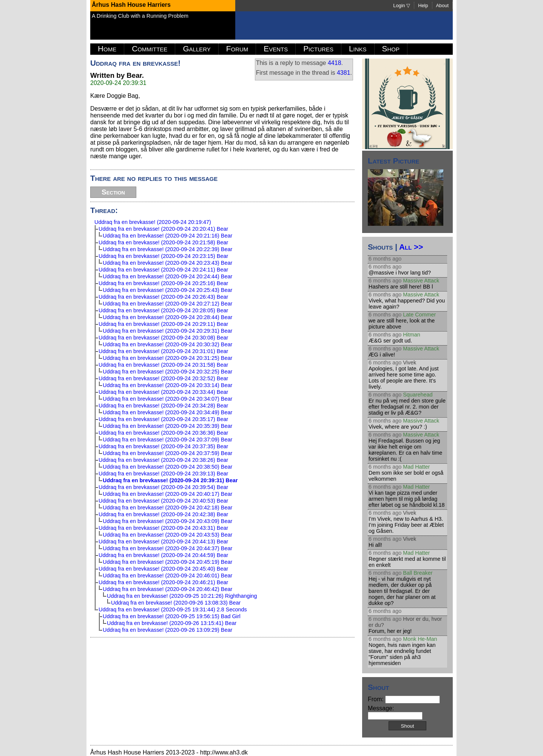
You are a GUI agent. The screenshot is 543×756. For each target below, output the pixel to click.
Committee (150, 49)
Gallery (197, 49)
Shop (391, 49)
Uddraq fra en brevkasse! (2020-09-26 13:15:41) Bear (172, 623)
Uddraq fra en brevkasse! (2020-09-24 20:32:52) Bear (163, 378)
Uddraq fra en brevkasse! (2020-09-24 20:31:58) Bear (163, 365)
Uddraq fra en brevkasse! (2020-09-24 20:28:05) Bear (163, 310)
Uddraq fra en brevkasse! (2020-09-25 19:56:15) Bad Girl (172, 616)
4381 (344, 73)
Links (358, 49)
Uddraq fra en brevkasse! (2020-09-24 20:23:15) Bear (163, 256)
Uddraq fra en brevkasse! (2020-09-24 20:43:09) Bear (167, 521)
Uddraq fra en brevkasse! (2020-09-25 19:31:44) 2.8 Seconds (173, 609)
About (442, 5)
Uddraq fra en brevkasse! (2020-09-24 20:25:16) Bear (163, 283)
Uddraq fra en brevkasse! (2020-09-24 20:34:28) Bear (163, 406)
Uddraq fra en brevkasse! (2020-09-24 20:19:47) (153, 222)
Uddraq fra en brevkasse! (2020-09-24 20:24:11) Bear (163, 270)
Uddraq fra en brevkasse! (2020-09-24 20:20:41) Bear (163, 229)
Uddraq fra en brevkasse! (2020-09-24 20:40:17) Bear (167, 494)
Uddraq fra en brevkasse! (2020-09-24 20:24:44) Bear (167, 276)
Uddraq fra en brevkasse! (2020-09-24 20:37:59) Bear (167, 453)
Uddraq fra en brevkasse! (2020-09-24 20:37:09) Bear (167, 440)
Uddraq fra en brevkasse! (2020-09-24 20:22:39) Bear (167, 249)
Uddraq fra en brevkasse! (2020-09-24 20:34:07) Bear (167, 399)
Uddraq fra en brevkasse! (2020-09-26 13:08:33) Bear (176, 603)
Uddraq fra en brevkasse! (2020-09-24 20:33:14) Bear (167, 385)
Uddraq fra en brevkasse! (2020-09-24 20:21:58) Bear (163, 242)
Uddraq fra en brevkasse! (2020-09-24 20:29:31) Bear (167, 331)
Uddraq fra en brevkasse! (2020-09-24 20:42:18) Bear (167, 508)
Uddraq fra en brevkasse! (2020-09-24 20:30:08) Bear (163, 338)
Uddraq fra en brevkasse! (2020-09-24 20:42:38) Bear (163, 514)
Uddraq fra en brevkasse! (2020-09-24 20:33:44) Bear (163, 392)
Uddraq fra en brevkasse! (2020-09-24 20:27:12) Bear (167, 304)
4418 (335, 63)
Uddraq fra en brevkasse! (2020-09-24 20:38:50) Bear (167, 467)
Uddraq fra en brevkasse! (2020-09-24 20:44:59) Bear (163, 555)
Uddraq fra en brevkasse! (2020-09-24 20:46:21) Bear (163, 582)
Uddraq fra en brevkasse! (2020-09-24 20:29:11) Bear (163, 324)
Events (276, 49)
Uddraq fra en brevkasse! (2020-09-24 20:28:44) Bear (167, 317)
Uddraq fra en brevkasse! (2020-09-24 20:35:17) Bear (163, 419)
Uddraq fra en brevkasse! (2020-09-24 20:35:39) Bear (167, 426)
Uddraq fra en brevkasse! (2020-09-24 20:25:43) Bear (167, 290)
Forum (237, 49)
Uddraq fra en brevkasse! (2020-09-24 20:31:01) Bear (163, 351)
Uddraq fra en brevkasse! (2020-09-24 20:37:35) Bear (163, 446)
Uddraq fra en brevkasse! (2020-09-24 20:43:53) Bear (167, 535)
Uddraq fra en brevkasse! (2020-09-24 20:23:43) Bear (167, 263)
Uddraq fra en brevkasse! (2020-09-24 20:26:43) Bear (163, 297)
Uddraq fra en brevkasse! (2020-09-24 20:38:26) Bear (163, 460)
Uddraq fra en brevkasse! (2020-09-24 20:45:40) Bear (163, 569)
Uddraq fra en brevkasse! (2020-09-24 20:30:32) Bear (167, 344)
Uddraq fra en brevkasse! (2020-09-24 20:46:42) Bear (167, 589)
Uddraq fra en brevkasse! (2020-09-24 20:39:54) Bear (163, 487)
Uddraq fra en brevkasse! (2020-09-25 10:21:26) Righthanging (182, 596)
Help (423, 5)
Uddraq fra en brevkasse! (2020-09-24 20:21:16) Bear (167, 236)
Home (107, 49)
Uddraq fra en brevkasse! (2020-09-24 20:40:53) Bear (163, 501)
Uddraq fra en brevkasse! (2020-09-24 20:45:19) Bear (167, 562)
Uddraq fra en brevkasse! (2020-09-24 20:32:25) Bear (167, 372)
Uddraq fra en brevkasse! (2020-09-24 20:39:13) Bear (163, 474)
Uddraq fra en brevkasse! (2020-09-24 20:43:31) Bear (163, 528)
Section (113, 192)
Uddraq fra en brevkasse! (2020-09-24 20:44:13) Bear (163, 542)
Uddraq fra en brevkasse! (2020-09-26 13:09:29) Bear (167, 630)
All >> (411, 247)
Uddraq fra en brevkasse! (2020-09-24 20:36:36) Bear (163, 433)
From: (404, 699)
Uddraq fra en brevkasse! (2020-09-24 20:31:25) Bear (167, 358)
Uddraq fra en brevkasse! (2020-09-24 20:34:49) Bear (167, 412)
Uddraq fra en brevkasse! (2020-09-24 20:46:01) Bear (167, 575)
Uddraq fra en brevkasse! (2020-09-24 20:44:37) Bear (167, 548)
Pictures (318, 49)
